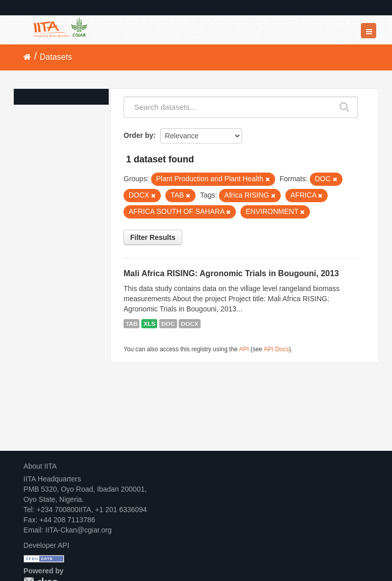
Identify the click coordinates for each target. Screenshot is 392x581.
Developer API (46, 545)
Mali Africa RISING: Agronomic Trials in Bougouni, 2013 (231, 273)
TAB (131, 324)
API (244, 349)
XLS (149, 324)
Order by (138, 135)
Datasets (56, 57)
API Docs (277, 349)
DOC (168, 324)
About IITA (40, 466)
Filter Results (153, 237)
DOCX (189, 324)
